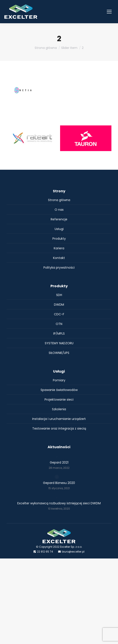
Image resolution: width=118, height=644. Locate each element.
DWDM (59, 305)
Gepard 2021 (59, 462)
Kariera (59, 248)
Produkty (59, 239)
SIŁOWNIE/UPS (59, 353)
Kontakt (59, 258)
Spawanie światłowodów (59, 390)
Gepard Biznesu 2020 (59, 483)
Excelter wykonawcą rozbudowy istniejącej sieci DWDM (59, 503)
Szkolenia (59, 409)
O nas (59, 210)
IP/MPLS (59, 334)
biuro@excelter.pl (73, 552)
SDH (59, 295)
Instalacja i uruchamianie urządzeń (59, 419)
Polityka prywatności (59, 268)
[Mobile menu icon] (109, 12)
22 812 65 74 (45, 552)
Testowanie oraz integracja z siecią (59, 428)
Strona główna (59, 200)
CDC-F (59, 314)
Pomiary (59, 380)
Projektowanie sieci (59, 400)
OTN (59, 324)
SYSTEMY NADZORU (59, 343)
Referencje (59, 219)
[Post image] (57, 457)
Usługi (59, 229)
